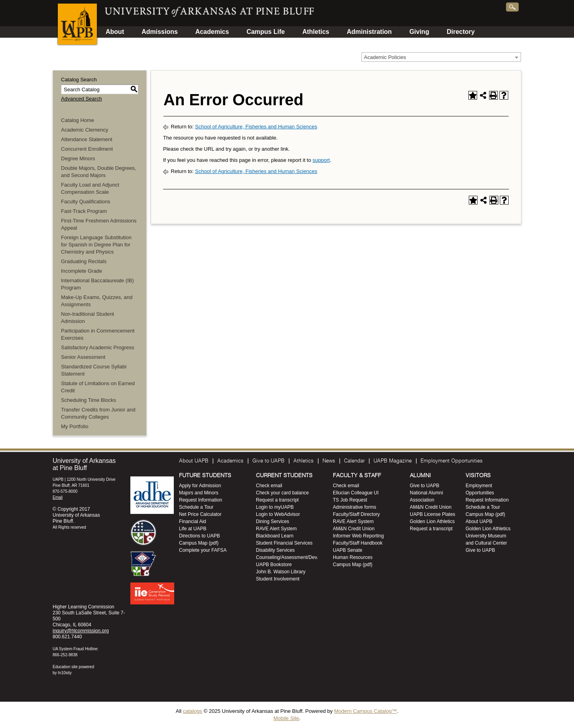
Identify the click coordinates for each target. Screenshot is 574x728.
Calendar (354, 461)
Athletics (316, 32)
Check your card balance (282, 493)
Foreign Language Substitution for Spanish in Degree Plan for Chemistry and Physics (96, 245)
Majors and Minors (199, 493)
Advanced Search (82, 99)
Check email (269, 486)
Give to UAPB (268, 461)
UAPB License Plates (432, 514)
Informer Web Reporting (358, 536)
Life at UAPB (193, 529)
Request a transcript (277, 500)
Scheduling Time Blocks (88, 400)
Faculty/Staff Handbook (358, 543)
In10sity (65, 673)
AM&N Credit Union (354, 529)
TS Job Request (350, 500)
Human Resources (353, 557)
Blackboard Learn (275, 536)
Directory (461, 32)
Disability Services (275, 550)
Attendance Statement (87, 139)
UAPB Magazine (393, 461)
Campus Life (265, 32)
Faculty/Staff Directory (356, 514)
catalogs (193, 711)
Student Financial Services (284, 543)
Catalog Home (78, 120)
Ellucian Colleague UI (356, 493)
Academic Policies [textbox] (385, 57)
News (329, 461)
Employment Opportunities (452, 461)
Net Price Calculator (200, 514)
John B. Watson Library (281, 572)
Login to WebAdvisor (278, 514)
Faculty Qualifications (86, 202)
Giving (419, 32)
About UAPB (194, 461)
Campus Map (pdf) (199, 543)
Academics (212, 32)
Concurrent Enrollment (87, 149)
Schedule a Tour (196, 507)
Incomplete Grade (82, 271)
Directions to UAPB (200, 536)
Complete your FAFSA (203, 550)
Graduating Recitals (84, 261)
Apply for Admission (200, 486)
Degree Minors (78, 158)
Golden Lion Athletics (432, 521)
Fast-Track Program (84, 211)
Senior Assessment (83, 357)
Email (58, 497)
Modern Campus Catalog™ (366, 711)
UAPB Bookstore (274, 565)
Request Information (201, 500)
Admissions (160, 32)
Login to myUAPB (275, 507)
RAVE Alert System (276, 529)
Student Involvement (278, 579)
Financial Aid (193, 521)
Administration (369, 32)
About (115, 32)
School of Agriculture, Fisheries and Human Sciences (256, 127)
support (321, 160)
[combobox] (441, 57)
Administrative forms (355, 507)
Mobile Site (286, 718)
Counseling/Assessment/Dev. (287, 557)
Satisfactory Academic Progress (98, 347)
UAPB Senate (348, 550)
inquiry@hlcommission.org (81, 631)
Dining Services (272, 521)
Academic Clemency (85, 130)
